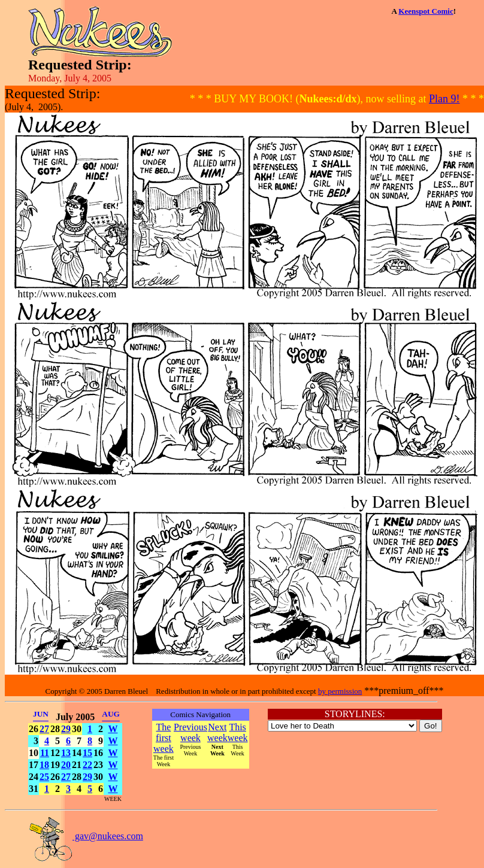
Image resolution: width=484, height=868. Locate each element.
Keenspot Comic (426, 11)
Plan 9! (444, 99)
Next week (217, 732)
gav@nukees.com (86, 836)
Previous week (190, 732)
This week (238, 732)
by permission (340, 691)
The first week (164, 738)
